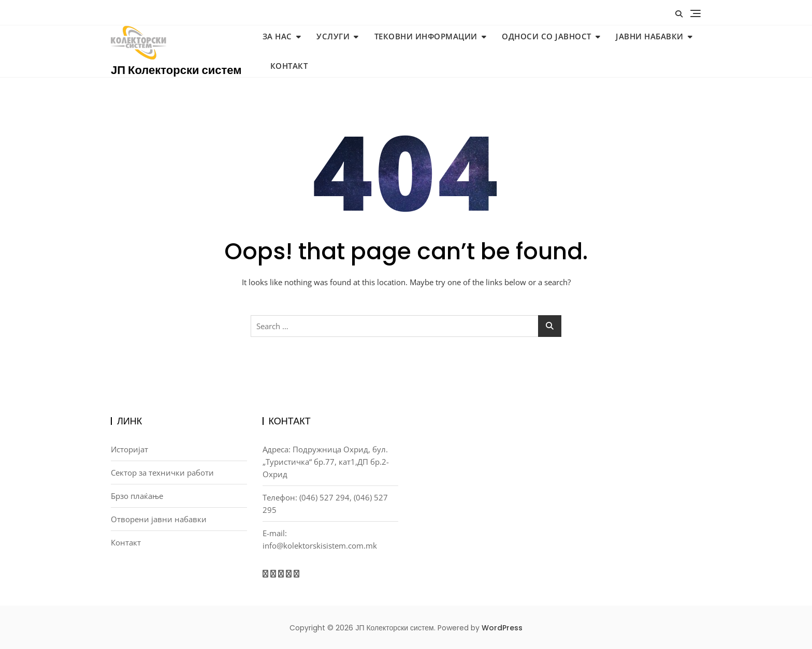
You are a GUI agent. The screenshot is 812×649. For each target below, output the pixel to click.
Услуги (333, 36)
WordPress (502, 628)
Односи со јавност (547, 36)
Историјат (129, 449)
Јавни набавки (650, 36)
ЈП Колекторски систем (176, 70)
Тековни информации (426, 36)
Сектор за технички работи (162, 473)
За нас (277, 36)
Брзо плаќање (137, 496)
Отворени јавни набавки (159, 519)
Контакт (289, 66)
